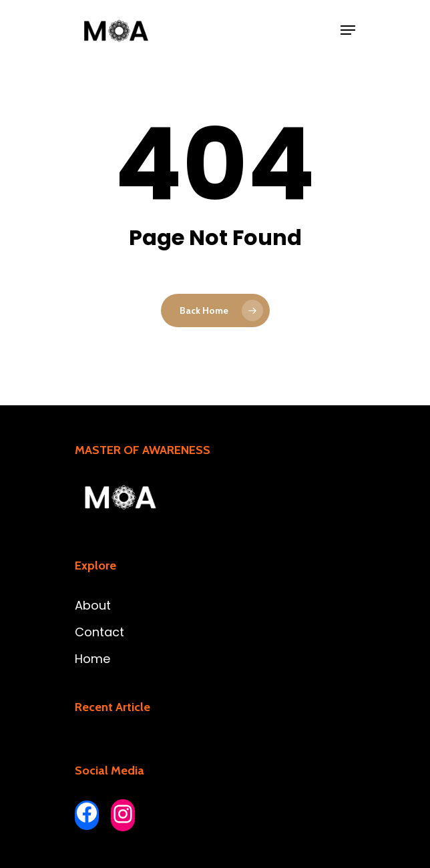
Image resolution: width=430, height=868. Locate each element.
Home (92, 659)
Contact (99, 632)
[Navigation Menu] (348, 30)
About (93, 605)
